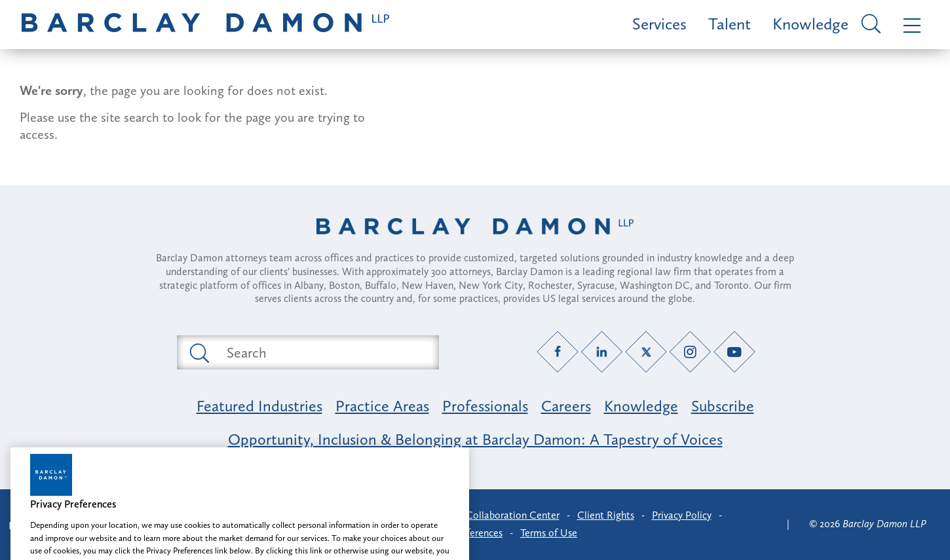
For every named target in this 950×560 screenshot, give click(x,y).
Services (659, 24)
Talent (730, 24)
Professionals (485, 406)
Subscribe (723, 406)
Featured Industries (259, 406)
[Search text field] (323, 352)
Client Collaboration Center (498, 515)
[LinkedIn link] (602, 352)
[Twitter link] (646, 352)
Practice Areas (382, 406)
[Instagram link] (690, 352)
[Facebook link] (558, 352)
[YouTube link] (735, 352)
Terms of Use (549, 533)
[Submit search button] (199, 352)
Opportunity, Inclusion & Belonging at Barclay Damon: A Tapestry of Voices (475, 439)
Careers (566, 406)
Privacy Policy (682, 515)
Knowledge (810, 24)
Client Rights (606, 515)
